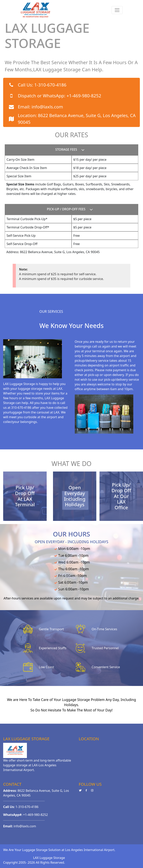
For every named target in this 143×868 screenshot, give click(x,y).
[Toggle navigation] (117, 10)
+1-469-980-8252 (84, 96)
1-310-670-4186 (50, 85)
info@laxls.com (47, 107)
